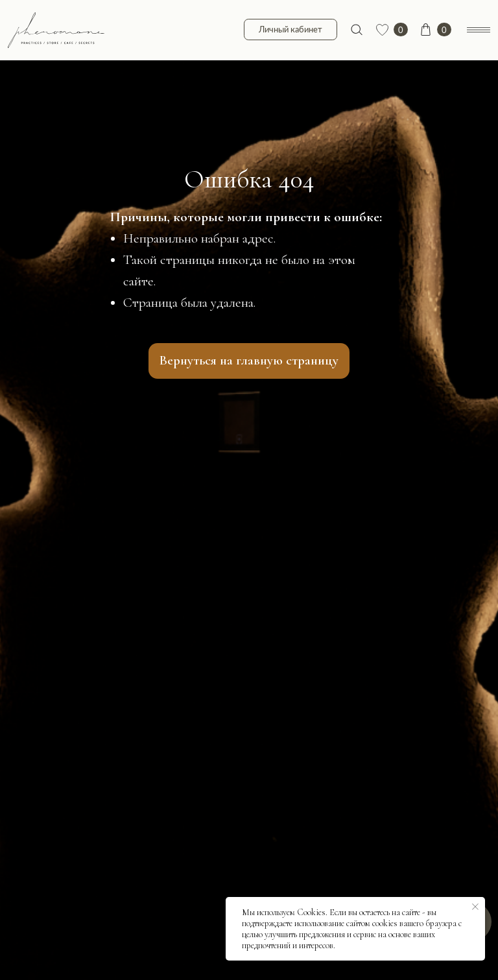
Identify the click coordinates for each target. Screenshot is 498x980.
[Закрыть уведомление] (475, 907)
